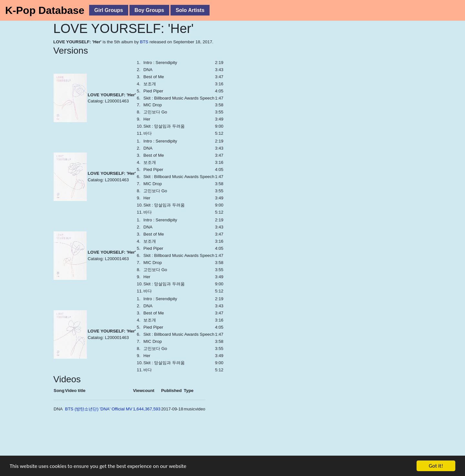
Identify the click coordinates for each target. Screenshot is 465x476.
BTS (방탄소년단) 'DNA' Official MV (98, 409)
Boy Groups (150, 10)
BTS (144, 42)
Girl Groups (109, 10)
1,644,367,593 (147, 409)
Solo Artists (190, 10)
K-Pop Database (45, 10)
